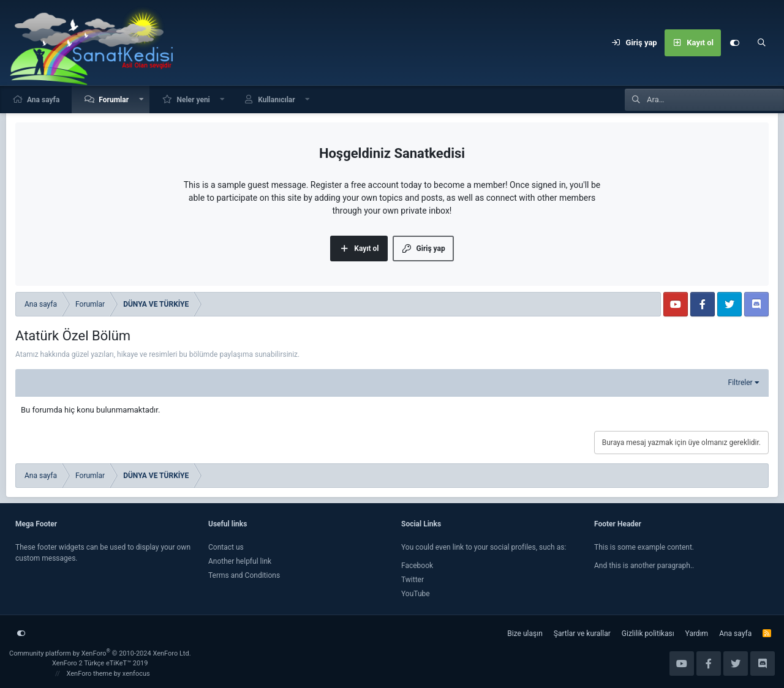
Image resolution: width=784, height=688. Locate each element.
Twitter (413, 580)
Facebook (417, 566)
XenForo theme (90, 674)
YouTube (416, 594)
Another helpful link (240, 561)
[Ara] (761, 43)
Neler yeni (193, 100)
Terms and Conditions (244, 575)
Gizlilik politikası (648, 634)
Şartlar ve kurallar (582, 634)
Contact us (226, 547)
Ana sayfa (43, 100)
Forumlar (114, 100)
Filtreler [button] (741, 383)
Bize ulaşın (525, 634)
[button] (141, 99)
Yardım (697, 634)
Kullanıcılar (277, 100)
